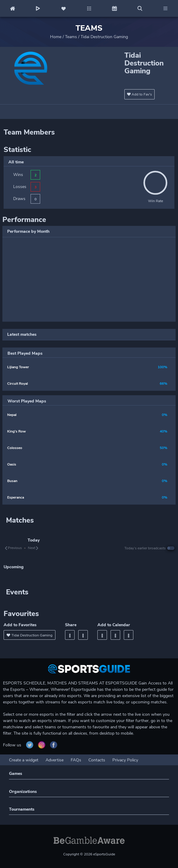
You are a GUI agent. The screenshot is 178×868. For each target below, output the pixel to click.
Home (56, 37)
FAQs (76, 760)
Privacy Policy (125, 760)
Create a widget (24, 760)
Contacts (97, 760)
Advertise (55, 760)
